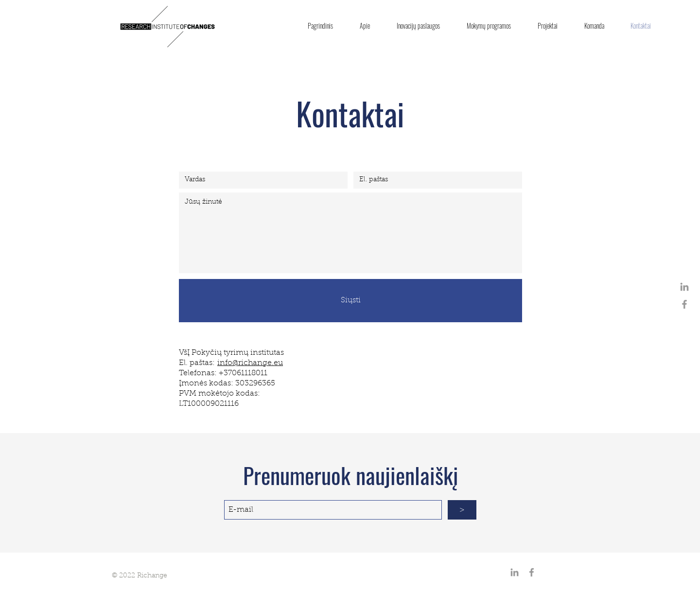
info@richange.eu (250, 363)
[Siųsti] (350, 301)
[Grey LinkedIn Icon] (684, 287)
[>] (462, 510)
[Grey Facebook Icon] (684, 304)
